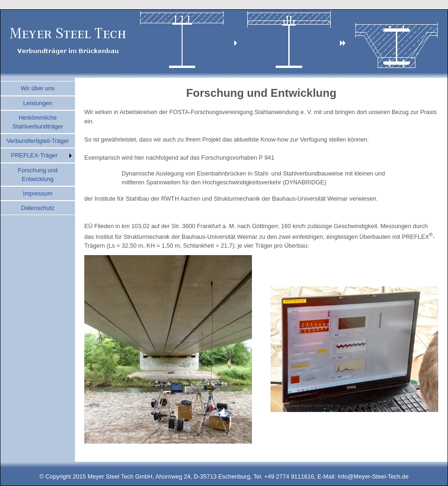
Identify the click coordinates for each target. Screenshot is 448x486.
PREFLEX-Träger (34, 155)
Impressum (37, 193)
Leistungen (38, 103)
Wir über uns (38, 88)
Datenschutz (37, 208)
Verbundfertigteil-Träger (38, 141)
